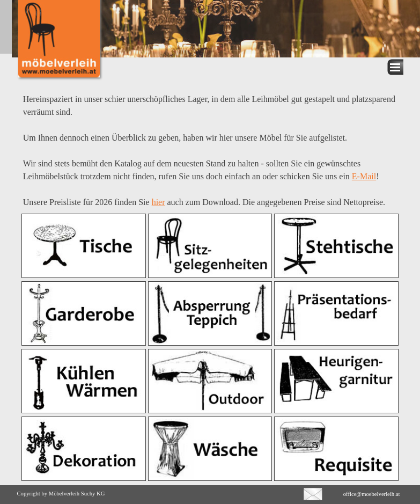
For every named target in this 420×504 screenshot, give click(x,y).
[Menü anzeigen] (395, 67)
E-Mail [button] (364, 176)
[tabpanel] (210, 145)
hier (159, 202)
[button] (313, 492)
